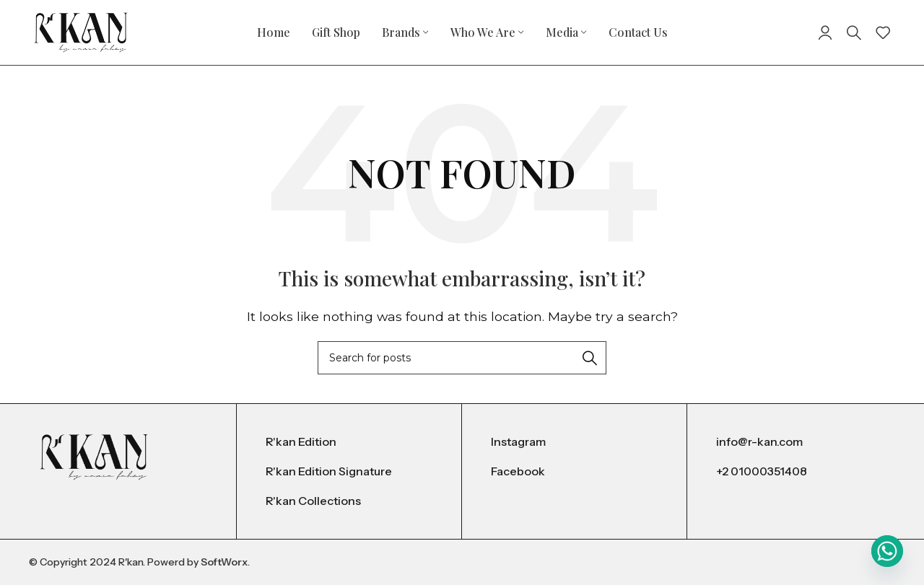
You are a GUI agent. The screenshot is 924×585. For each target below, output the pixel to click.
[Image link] (94, 456)
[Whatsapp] (887, 551)
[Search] (854, 32)
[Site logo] (81, 31)
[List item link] (349, 442)
